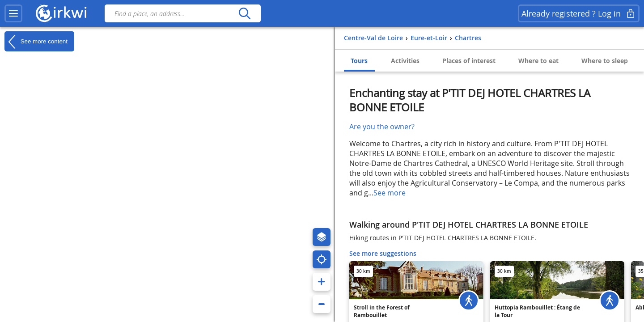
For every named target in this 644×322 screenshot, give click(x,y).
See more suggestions (383, 253)
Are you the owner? (382, 127)
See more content (36, 42)
